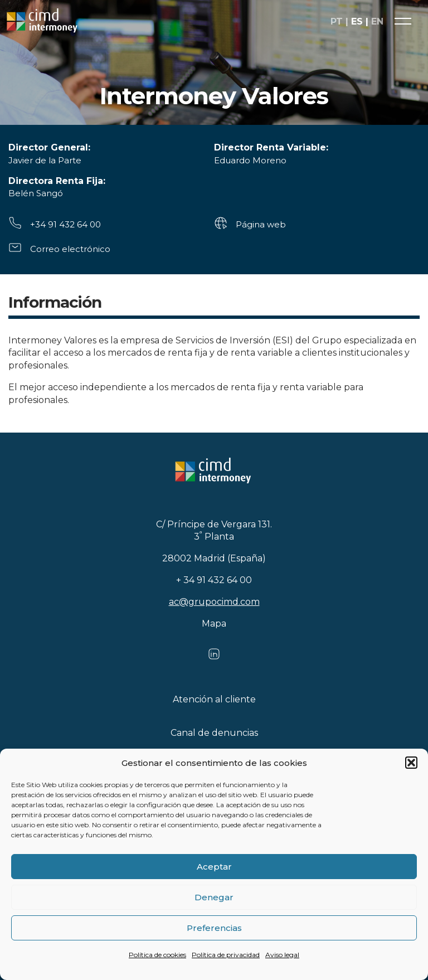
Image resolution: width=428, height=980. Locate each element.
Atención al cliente (214, 699)
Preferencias (214, 928)
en (377, 21)
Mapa (214, 624)
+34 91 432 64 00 (65, 224)
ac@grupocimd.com (214, 602)
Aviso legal (282, 955)
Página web (261, 224)
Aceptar (214, 867)
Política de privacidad (226, 955)
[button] (411, 763)
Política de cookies (157, 955)
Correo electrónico (70, 249)
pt (337, 21)
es (357, 21)
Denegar (214, 897)
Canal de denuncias (214, 733)
